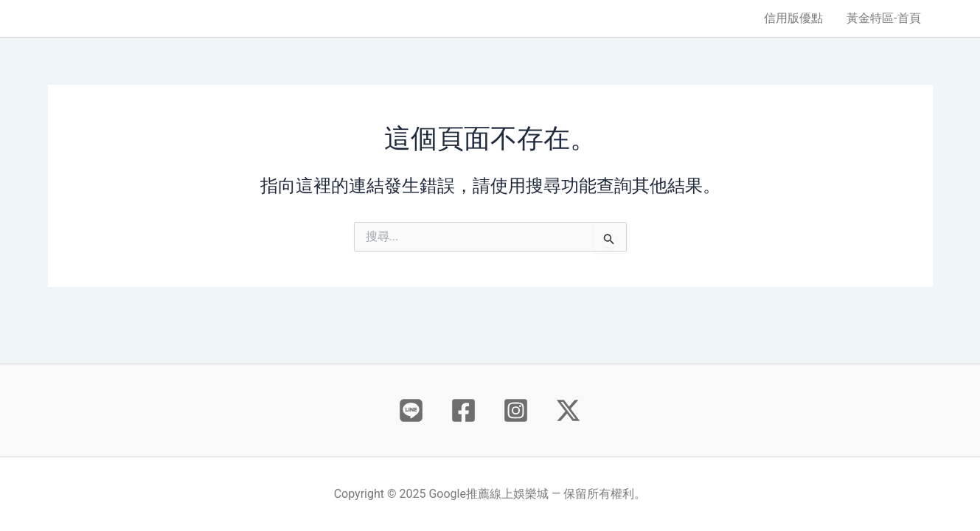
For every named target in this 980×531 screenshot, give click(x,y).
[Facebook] (463, 410)
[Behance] (411, 410)
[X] (568, 410)
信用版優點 (793, 18)
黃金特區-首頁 (883, 18)
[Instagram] (516, 410)
